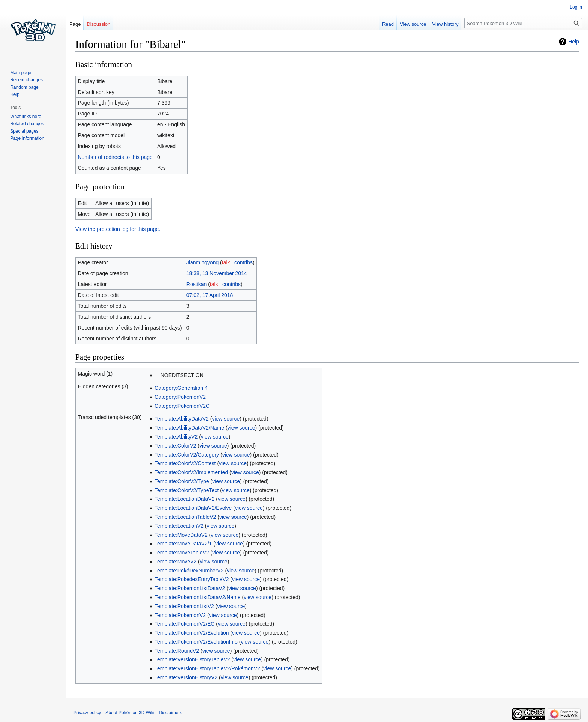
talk (226, 262)
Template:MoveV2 (175, 562)
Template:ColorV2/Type (182, 481)
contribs (244, 262)
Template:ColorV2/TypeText (187, 490)
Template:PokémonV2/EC (184, 624)
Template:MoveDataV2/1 (183, 544)
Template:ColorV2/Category (187, 455)
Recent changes (26, 80)
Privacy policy (87, 713)
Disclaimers (170, 713)
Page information (27, 138)
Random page (24, 87)
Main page (21, 73)
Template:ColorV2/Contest (185, 463)
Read (388, 24)
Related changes (27, 124)
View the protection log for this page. (118, 229)
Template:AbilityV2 (176, 437)
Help (574, 42)
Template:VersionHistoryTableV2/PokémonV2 (207, 668)
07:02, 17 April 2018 (210, 295)
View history (445, 24)
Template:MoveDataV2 (181, 535)
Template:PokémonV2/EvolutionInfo (196, 642)
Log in (576, 7)
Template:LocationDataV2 (184, 499)
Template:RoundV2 (177, 651)
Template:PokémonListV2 (184, 606)
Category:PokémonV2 (180, 397)
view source (226, 419)
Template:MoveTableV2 (182, 553)
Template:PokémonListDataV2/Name (198, 597)
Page (75, 24)
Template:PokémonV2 (180, 615)
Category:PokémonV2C (182, 406)
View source (413, 24)
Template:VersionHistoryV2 (186, 677)
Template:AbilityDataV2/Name (189, 428)
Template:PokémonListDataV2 (190, 588)
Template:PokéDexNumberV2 (189, 571)
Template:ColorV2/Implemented (191, 472)
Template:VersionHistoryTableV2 (192, 659)
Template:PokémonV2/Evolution (192, 633)
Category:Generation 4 (181, 388)
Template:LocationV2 (179, 526)
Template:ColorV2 (175, 446)
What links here (26, 117)
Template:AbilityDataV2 (182, 419)
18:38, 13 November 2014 (217, 273)
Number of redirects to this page (115, 157)
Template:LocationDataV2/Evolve (193, 508)
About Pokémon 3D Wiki (130, 713)
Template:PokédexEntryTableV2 (192, 579)
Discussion (98, 24)
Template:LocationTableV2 (185, 517)
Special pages (24, 131)
